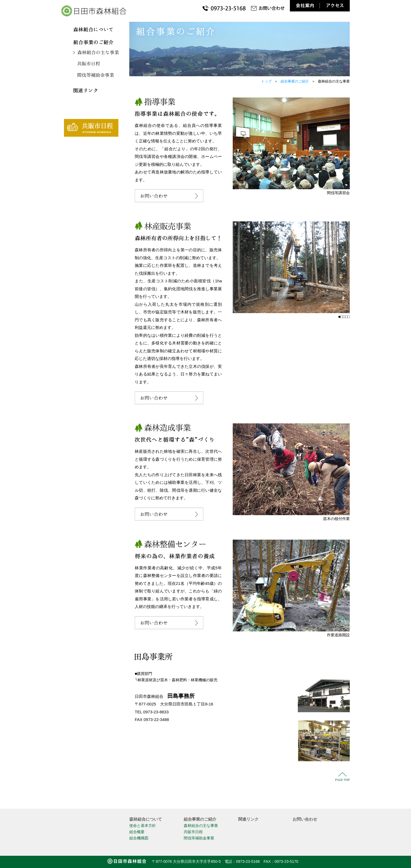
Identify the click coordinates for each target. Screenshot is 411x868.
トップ (266, 81)
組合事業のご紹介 (295, 81)
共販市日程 (193, 832)
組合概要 (137, 832)
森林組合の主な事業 (201, 826)
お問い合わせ (305, 819)
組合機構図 (139, 838)
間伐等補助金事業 (199, 838)
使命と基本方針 (143, 826)
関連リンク (248, 819)
